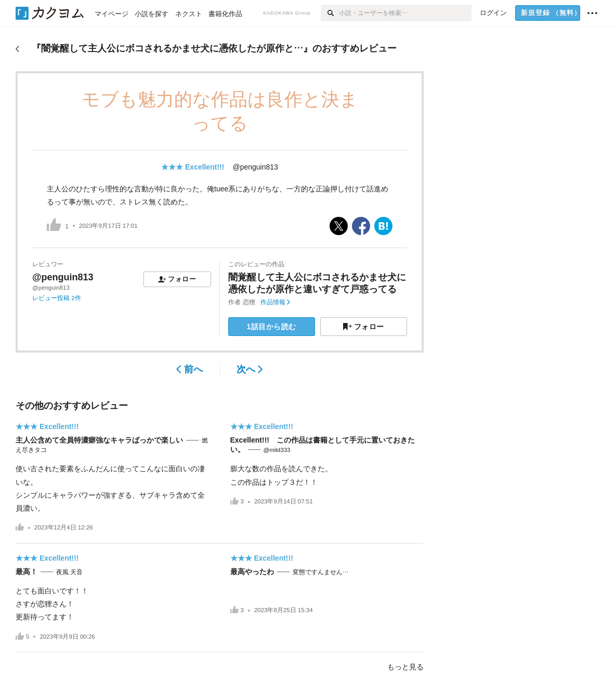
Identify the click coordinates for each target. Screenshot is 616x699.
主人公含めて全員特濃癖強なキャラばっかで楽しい (99, 440)
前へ (189, 369)
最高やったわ (252, 572)
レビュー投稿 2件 (57, 298)
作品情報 (275, 302)
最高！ (27, 572)
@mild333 (277, 450)
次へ (250, 369)
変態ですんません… (321, 572)
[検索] (330, 13)
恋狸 (249, 302)
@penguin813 (255, 167)
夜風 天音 (69, 572)
